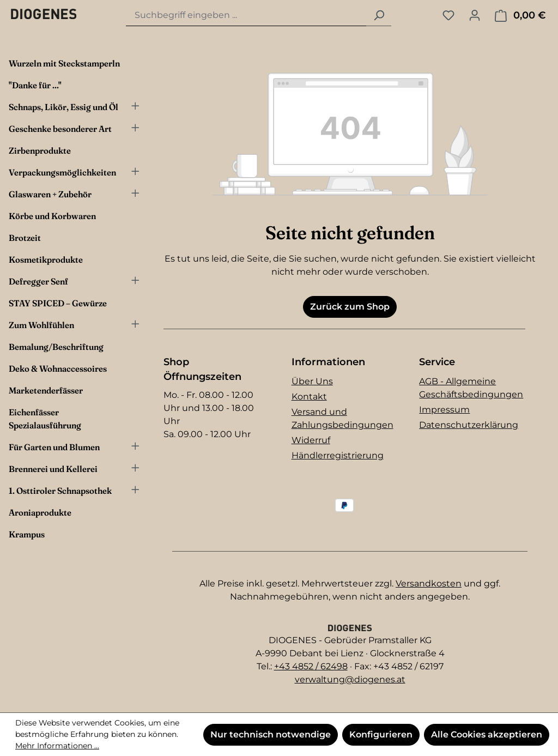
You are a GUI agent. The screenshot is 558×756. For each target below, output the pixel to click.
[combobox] (246, 16)
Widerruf (311, 440)
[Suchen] (379, 16)
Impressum (444, 410)
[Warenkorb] (520, 16)
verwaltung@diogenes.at (350, 679)
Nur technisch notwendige (271, 734)
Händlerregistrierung (338, 455)
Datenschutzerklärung (469, 425)
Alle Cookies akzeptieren (487, 734)
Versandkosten (429, 583)
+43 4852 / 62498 (311, 666)
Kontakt (309, 397)
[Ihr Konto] (475, 15)
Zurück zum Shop (350, 307)
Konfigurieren (381, 734)
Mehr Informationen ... (57, 746)
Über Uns (312, 381)
